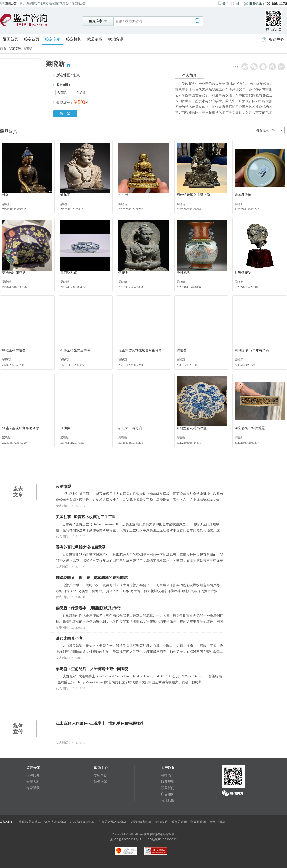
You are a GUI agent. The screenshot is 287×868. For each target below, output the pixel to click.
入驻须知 (33, 775)
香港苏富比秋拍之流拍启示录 (81, 547)
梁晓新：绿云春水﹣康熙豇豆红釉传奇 (88, 608)
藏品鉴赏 (95, 39)
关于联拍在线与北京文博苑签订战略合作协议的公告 (53, 3)
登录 (223, 3)
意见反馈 (168, 800)
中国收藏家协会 (30, 822)
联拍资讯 (116, 39)
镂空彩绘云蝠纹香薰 (250, 428)
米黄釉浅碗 (243, 195)
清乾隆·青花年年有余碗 (252, 350)
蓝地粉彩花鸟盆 (14, 273)
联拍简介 (168, 775)
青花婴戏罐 (69, 273)
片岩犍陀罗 (243, 273)
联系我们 (168, 788)
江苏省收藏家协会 (82, 822)
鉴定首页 (32, 39)
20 (273, 130)
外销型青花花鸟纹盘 (192, 428)
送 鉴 (65, 114)
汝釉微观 (63, 487)
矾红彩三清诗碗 (130, 428)
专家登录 (33, 788)
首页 (3, 48)
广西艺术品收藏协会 (112, 822)
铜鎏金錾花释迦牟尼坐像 (21, 428)
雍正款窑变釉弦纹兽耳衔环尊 (140, 350)
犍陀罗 (65, 195)
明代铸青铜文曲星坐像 (193, 195)
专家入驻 (33, 782)
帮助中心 (273, 39)
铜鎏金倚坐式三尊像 (75, 350)
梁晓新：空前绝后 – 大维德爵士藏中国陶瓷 (92, 669)
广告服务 (168, 794)
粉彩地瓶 (183, 273)
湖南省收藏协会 (55, 822)
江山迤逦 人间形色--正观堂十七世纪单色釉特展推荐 (100, 723)
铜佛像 (65, 428)
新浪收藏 (161, 822)
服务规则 (168, 782)
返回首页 (11, 39)
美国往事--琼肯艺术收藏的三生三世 (86, 517)
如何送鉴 (100, 782)
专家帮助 (100, 775)
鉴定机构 (74, 39)
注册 (236, 3)
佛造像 (182, 350)
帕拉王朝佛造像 (14, 350)
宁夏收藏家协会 (141, 822)
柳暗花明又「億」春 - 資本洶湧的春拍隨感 (92, 578)
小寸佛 (123, 195)
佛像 (6, 195)
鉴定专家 (53, 39)
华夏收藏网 (198, 822)
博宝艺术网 (179, 822)
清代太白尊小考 (69, 638)
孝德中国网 (217, 822)
